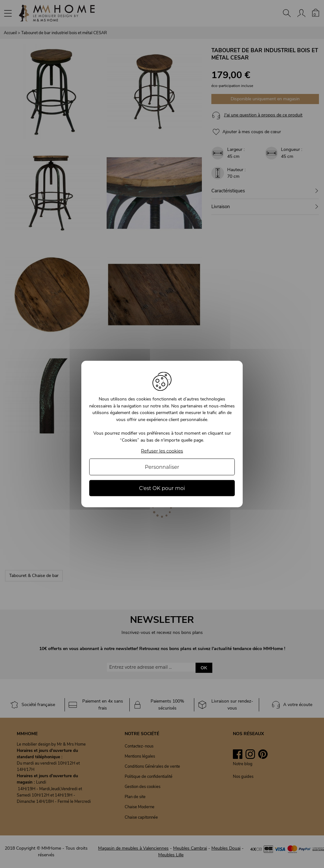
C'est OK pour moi (162, 488)
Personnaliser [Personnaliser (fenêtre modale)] (162, 467)
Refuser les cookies (162, 451)
